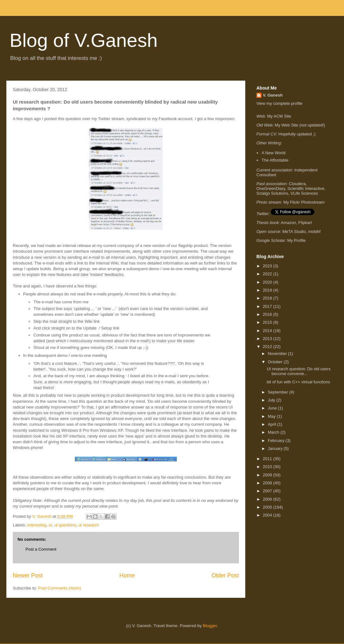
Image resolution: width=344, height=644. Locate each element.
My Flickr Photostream (304, 202)
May (272, 416)
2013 (268, 339)
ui (50, 525)
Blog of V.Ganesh (84, 40)
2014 (268, 331)
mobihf (314, 232)
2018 (268, 298)
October (276, 362)
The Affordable (275, 160)
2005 (268, 507)
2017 (268, 306)
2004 (268, 515)
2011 (268, 459)
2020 (268, 282)
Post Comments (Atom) (60, 588)
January (276, 449)
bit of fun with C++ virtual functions (298, 382)
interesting (37, 525)
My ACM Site (279, 116)
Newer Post (28, 575)
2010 (268, 467)
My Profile (297, 240)
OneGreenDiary (271, 188)
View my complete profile (279, 103)
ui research (89, 525)
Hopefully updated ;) (297, 134)
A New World (273, 153)
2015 (268, 322)
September (279, 392)
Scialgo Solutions (272, 193)
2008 (268, 483)
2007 (268, 491)
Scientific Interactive (306, 188)
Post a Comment (41, 549)
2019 (268, 290)
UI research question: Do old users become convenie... (298, 371)
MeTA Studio (294, 232)
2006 (268, 499)
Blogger (210, 626)
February (277, 441)
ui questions (65, 525)
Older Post (225, 575)
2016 (268, 314)
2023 (268, 266)
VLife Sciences (304, 193)
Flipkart (305, 223)
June (273, 408)
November (278, 354)
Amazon (289, 223)
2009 (268, 475)
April (273, 424)
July (272, 400)
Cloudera (297, 184)
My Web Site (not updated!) (300, 125)
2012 (268, 347)
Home (127, 575)
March (274, 432)
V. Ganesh (273, 95)
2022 (268, 274)
